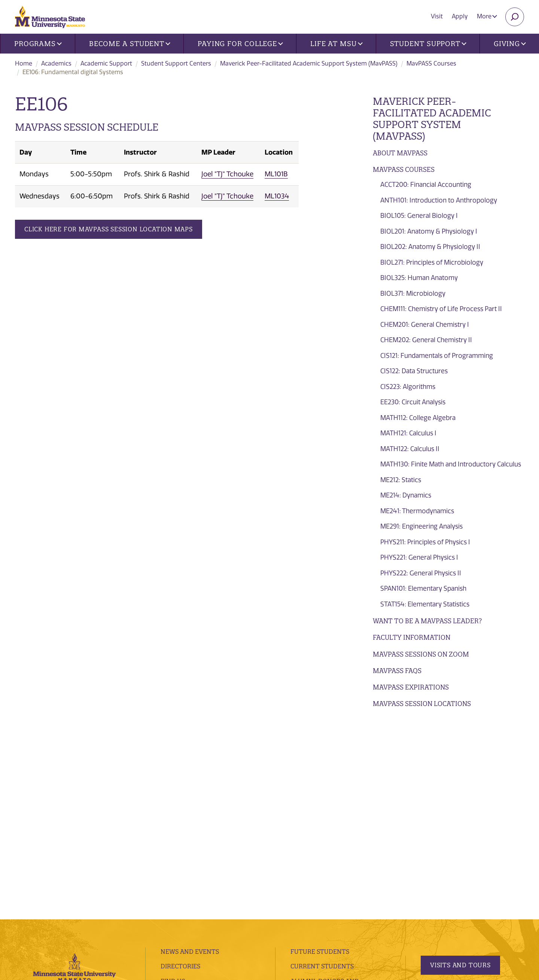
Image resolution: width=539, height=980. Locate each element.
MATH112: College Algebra (418, 418)
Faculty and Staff (322, 807)
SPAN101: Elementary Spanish (423, 588)
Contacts (177, 798)
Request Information (465, 798)
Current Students (322, 768)
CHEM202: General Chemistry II (426, 340)
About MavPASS (400, 153)
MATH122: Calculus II (410, 449)
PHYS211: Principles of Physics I (425, 542)
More (487, 16)
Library (173, 813)
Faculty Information (412, 637)
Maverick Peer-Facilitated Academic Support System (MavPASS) (309, 63)
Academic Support (106, 63)
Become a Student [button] (130, 44)
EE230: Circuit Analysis (413, 402)
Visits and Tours (460, 767)
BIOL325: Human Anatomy (419, 278)
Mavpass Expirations (411, 687)
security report (198, 910)
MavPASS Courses (431, 63)
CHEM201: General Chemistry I (425, 325)
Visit (437, 16)
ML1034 (277, 196)
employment (183, 828)
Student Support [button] (428, 44)
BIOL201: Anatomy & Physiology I (429, 231)
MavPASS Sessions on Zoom (421, 654)
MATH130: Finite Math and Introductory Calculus (451, 464)
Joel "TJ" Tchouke (227, 174)
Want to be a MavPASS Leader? (427, 621)
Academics (56, 63)
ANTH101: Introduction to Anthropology (439, 200)
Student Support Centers (176, 63)
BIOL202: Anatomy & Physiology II (430, 247)
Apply (460, 16)
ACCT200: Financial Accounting (426, 185)
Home (24, 63)
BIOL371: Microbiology (413, 293)
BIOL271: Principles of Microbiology (432, 262)
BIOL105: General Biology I (419, 216)
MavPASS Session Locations (422, 704)
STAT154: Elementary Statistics (425, 604)
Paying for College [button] (240, 44)
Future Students (320, 753)
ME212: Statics (401, 480)
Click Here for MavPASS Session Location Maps (109, 229)
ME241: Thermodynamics (417, 511)
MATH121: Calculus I (408, 433)
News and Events (190, 753)
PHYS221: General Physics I (419, 557)
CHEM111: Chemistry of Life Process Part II (441, 309)
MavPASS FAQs (397, 671)
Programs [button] (38, 44)
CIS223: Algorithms (408, 387)
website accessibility (250, 910)
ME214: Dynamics (406, 495)
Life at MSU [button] (337, 44)
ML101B (276, 174)
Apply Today (452, 829)
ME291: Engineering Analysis (421, 526)
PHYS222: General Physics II (421, 573)
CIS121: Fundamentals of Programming (437, 356)
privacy (164, 910)
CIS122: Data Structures (414, 371)
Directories (180, 768)
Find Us (173, 783)
